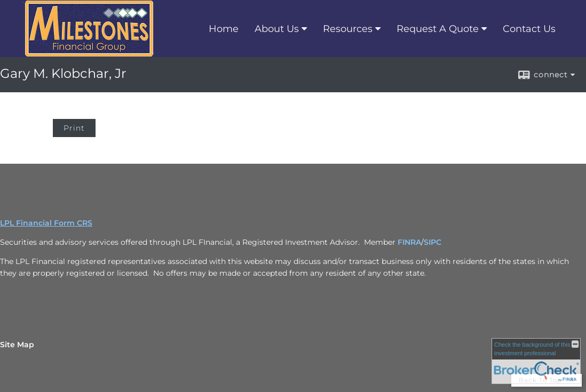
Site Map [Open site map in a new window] (17, 345)
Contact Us (529, 29)
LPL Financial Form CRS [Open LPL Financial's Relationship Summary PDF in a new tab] (46, 223)
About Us (277, 29)
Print (74, 128)
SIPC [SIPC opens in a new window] (433, 242)
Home (224, 29)
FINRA (409, 242)
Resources (348, 29)
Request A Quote (438, 29)
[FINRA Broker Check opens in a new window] (536, 361)
